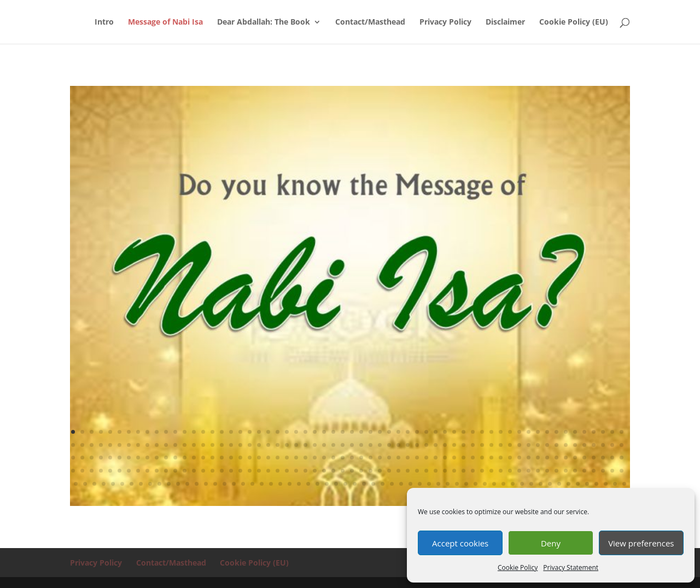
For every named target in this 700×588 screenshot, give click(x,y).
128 (138, 458)
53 (556, 432)
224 (473, 471)
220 (436, 471)
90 (343, 445)
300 (624, 484)
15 (203, 432)
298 (606, 484)
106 (491, 445)
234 (566, 471)
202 (268, 471)
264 (290, 484)
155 (389, 458)
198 (231, 471)
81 (259, 445)
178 (603, 458)
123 (92, 458)
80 (250, 445)
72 (175, 445)
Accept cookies (460, 543)
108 (510, 445)
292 (550, 484)
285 (485, 484)
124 (101, 458)
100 (436, 445)
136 (212, 458)
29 (333, 432)
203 (278, 471)
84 (287, 445)
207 (315, 471)
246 (122, 484)
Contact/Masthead (370, 22)
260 (252, 484)
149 (333, 458)
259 (243, 484)
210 (343, 471)
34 (380, 432)
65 (110, 445)
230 (529, 471)
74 (194, 445)
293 (559, 484)
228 (510, 471)
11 (166, 432)
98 (417, 445)
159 (426, 458)
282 (457, 484)
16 (212, 432)
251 (169, 484)
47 (501, 432)
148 (324, 458)
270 (345, 484)
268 (327, 484)
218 (417, 471)
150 (343, 458)
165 (482, 458)
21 (259, 432)
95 (389, 445)
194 (194, 471)
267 (317, 484)
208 (324, 471)
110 (529, 445)
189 (147, 471)
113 (556, 445)
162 (454, 458)
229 (519, 471)
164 (473, 458)
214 (380, 471)
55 (575, 432)
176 (584, 458)
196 (212, 471)
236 (584, 471)
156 (398, 458)
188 (138, 471)
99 (426, 445)
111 (538, 445)
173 (556, 458)
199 (240, 471)
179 (612, 458)
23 (278, 432)
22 (268, 432)
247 (132, 484)
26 (305, 432)
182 (82, 471)
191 (166, 471)
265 (299, 484)
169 (519, 458)
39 (426, 432)
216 (398, 471)
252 (178, 484)
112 (547, 445)
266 (308, 484)
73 (185, 445)
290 (531, 484)
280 (438, 484)
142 (268, 458)
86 (305, 445)
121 (73, 458)
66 (119, 445)
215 (389, 471)
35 (389, 432)
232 (547, 471)
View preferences (641, 543)
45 (482, 432)
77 (222, 445)
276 (401, 484)
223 (463, 471)
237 (594, 471)
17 (222, 432)
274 (383, 484)
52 (547, 432)
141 (259, 458)
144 (287, 458)
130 (157, 458)
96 (398, 445)
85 (296, 445)
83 (278, 445)
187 (129, 471)
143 (278, 458)
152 (361, 458)
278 (420, 484)
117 (594, 445)
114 (566, 445)
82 (268, 445)
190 (157, 471)
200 (250, 471)
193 (185, 471)
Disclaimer (505, 22)
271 (355, 484)
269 (336, 484)
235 (575, 471)
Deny (551, 543)
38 (417, 432)
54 (566, 432)
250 (159, 484)
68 (138, 445)
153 (371, 458)
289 (522, 484)
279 (429, 484)
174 (566, 458)
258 (234, 484)
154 (380, 458)
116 (584, 445)
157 (408, 458)
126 (119, 458)
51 (538, 432)
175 (575, 458)
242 (85, 484)
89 (333, 445)
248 (141, 484)
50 (529, 432)
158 (417, 458)
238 (603, 471)
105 (482, 445)
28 (324, 432)
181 (73, 471)
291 (541, 484)
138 (231, 458)
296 (587, 484)
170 (529, 458)
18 (231, 432)
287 (503, 484)
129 (147, 458)
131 (166, 458)
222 (454, 471)
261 (262, 484)
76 (212, 445)
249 (150, 484)
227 (501, 471)
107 (501, 445)
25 (296, 432)
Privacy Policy (445, 22)
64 (101, 445)
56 (584, 432)
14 (194, 432)
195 (203, 471)
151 (352, 458)
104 (473, 445)
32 (361, 432)
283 (466, 484)
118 (603, 445)
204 (287, 471)
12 (175, 432)
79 (240, 445)
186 (119, 471)
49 (519, 432)
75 (203, 445)
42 (454, 432)
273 (373, 484)
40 (436, 432)
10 (157, 432)
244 (104, 484)
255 (206, 484)
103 (463, 445)
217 (408, 471)
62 (82, 445)
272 (364, 484)
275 (392, 484)
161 (445, 458)
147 (315, 458)
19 (240, 432)
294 (568, 484)
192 (175, 471)
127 (129, 458)
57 (594, 432)
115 (575, 445)
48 (510, 432)
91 (352, 445)
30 (343, 432)
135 (203, 458)
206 (305, 471)
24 (287, 432)
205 (296, 471)
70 (157, 445)
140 (250, 458)
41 (445, 432)
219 (426, 471)
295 (578, 484)
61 (73, 445)
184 (101, 471)
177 (594, 458)
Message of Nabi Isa (165, 22)
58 (603, 432)
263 (280, 484)
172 (547, 458)
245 (113, 484)
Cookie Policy (518, 567)
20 (250, 432)
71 (166, 445)
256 (215, 484)
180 (622, 458)
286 (494, 484)
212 (361, 471)
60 (622, 432)
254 (197, 484)
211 (352, 471)
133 (185, 458)
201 (259, 471)
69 (147, 445)
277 (410, 484)
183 (92, 471)
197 (222, 471)
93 (371, 445)
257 (224, 484)
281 (448, 484)
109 (519, 445)
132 (175, 458)
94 (380, 445)
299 (615, 484)
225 (482, 471)
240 (622, 471)
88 (324, 445)
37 (408, 432)
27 (315, 432)
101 (445, 445)
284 (476, 484)
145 (296, 458)
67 (129, 445)
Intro (104, 22)
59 (612, 432)
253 (187, 484)
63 (92, 445)
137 (222, 458)
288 (513, 484)
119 (612, 445)
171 (538, 458)
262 (271, 484)
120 (622, 445)
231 (538, 471)
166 (491, 458)
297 (596, 484)
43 (463, 432)
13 (185, 432)
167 (501, 458)
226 (491, 471)
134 (194, 458)
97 (408, 445)
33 (371, 432)
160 (436, 458)
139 (240, 458)
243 (94, 484)
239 (612, 471)
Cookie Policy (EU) (574, 22)
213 (371, 471)
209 (333, 471)
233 (556, 471)
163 (463, 458)
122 (82, 458)
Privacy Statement (571, 567)
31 (352, 432)
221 (445, 471)
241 (76, 484)
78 (231, 445)
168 (510, 458)
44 (473, 432)
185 (110, 471)
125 (110, 458)
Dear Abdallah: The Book (264, 22)
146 (305, 458)
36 (398, 432)
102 (454, 445)
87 (315, 445)
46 (491, 432)
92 (361, 445)
